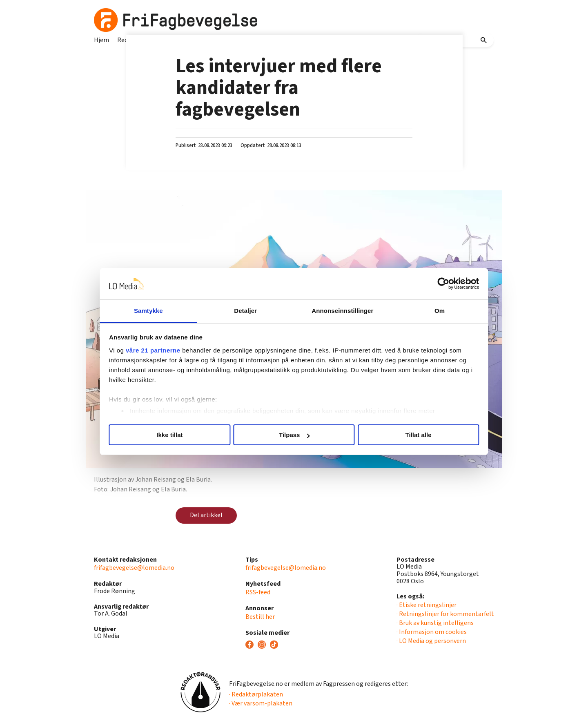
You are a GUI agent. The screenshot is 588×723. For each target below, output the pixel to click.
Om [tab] (432, 311)
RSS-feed (258, 592)
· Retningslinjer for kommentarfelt (445, 614)
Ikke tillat (176, 435)
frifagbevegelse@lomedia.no (134, 568)
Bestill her (260, 617)
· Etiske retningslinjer (427, 605)
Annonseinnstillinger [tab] (340, 311)
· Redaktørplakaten (256, 694)
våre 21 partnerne (164, 350)
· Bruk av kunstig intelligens (435, 623)
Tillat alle (412, 435)
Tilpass (294, 435)
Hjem (101, 40)
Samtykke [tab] (156, 311)
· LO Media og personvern (431, 641)
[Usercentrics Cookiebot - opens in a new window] (433, 283)
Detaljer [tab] (248, 311)
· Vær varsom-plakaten (261, 703)
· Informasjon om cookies (432, 632)
